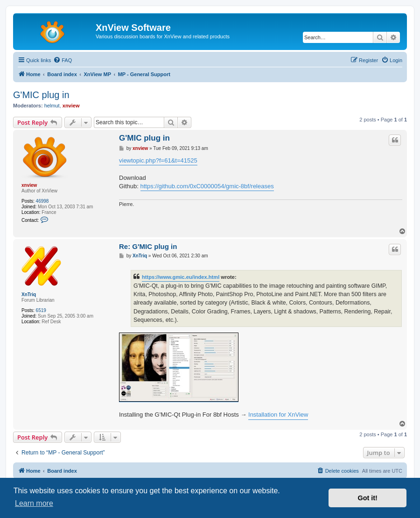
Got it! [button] (368, 498)
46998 (42, 201)
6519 (41, 310)
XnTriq (29, 294)
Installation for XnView (278, 415)
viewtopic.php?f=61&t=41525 (158, 160)
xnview (71, 106)
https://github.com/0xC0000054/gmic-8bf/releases (207, 186)
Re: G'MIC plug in (148, 246)
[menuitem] (63, 60)
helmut (52, 106)
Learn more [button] (34, 503)
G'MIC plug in (41, 95)
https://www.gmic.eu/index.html (181, 277)
